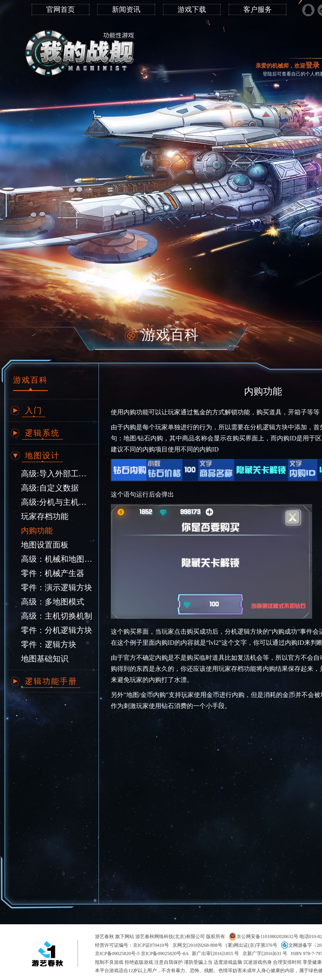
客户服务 (258, 9)
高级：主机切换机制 (57, 616)
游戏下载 (192, 9)
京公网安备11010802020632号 (263, 937)
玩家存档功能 (45, 516)
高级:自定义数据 (50, 488)
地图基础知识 (45, 659)
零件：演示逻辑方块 (57, 587)
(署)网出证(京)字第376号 (252, 945)
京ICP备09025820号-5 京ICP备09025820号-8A (142, 954)
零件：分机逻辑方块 (57, 630)
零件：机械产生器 (53, 573)
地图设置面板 (45, 545)
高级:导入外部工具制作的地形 (57, 474)
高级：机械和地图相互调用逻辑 (57, 559)
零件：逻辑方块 (49, 644)
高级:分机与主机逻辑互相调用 (57, 502)
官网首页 (61, 9)
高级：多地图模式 (53, 602)
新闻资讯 (126, 9)
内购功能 (37, 531)
